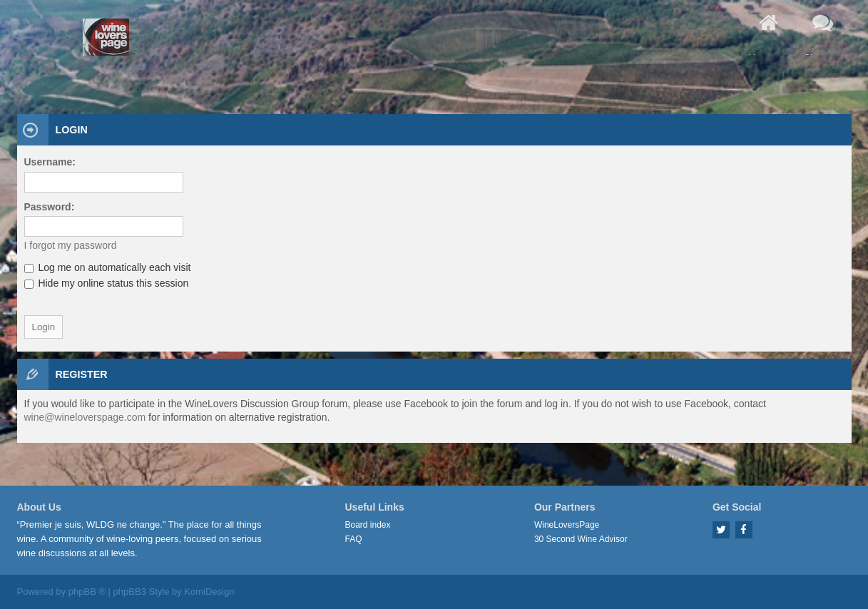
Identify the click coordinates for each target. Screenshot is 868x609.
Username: (50, 162)
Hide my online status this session (107, 283)
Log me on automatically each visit (108, 267)
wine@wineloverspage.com (85, 417)
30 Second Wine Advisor (581, 539)
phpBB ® (87, 592)
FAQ (354, 539)
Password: (50, 207)
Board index (368, 525)
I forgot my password (71, 245)
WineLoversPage (567, 525)
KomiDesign (209, 592)
